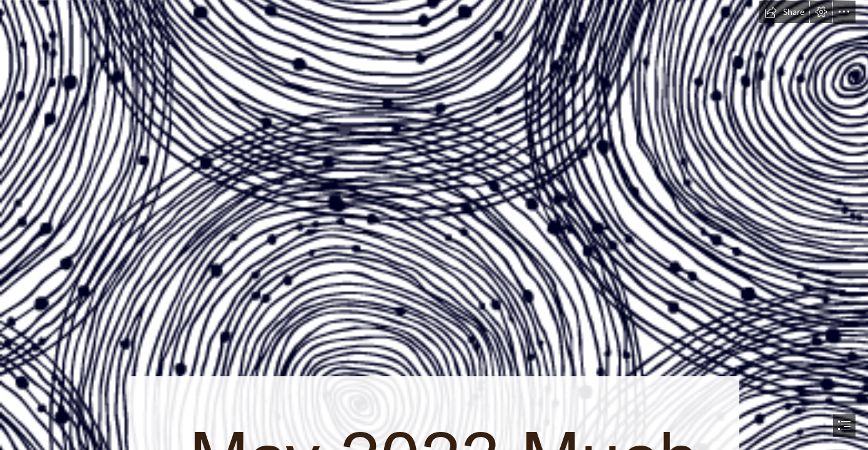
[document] (434, 225)
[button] (784, 12)
